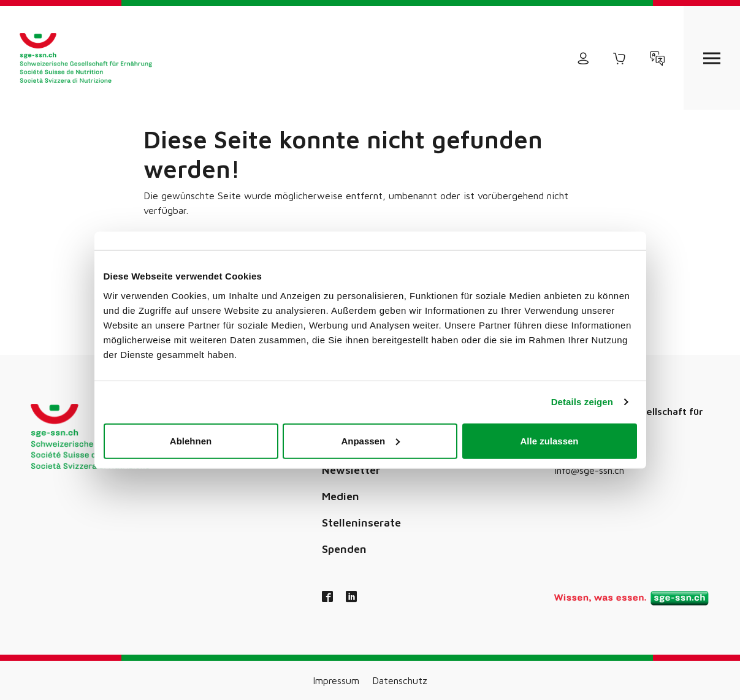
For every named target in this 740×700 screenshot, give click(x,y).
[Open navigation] (712, 58)
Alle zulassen (549, 440)
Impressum (336, 680)
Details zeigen (582, 402)
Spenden (344, 549)
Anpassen (370, 440)
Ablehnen (191, 440)
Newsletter (351, 470)
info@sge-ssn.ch (589, 470)
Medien (341, 496)
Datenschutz (400, 680)
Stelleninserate (361, 523)
